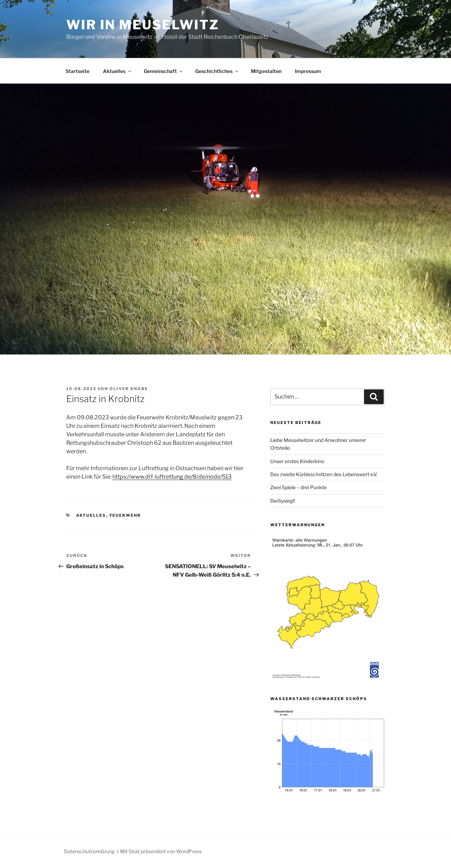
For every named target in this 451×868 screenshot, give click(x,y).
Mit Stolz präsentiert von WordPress (161, 851)
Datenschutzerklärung (89, 851)
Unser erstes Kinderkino (298, 461)
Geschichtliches (217, 71)
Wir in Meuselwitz (143, 25)
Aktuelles (118, 71)
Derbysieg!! (283, 501)
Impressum (308, 71)
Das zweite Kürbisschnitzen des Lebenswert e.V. (324, 474)
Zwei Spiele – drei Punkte (298, 487)
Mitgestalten (266, 71)
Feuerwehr (125, 515)
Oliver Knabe (129, 389)
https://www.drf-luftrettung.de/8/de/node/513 (172, 477)
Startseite (78, 71)
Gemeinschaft (164, 71)
